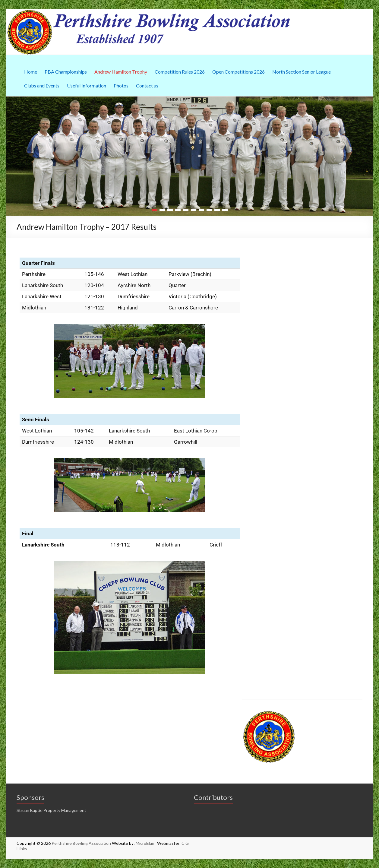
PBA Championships (66, 72)
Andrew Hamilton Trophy (121, 72)
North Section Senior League (302, 72)
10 (225, 210)
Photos (121, 86)
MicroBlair (146, 843)
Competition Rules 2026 (180, 72)
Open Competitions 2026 (238, 72)
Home (31, 72)
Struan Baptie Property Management (51, 810)
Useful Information (87, 86)
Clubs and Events (42, 86)
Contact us (147, 86)
